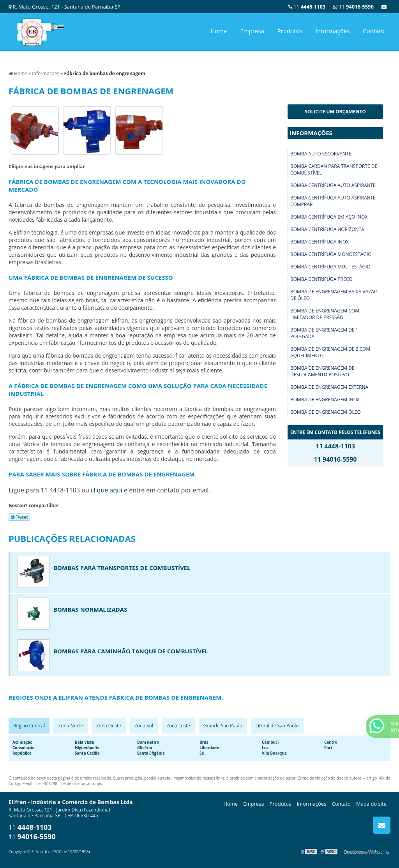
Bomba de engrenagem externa (329, 387)
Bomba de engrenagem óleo (326, 412)
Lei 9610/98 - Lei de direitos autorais (69, 783)
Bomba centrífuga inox (320, 242)
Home (219, 31)
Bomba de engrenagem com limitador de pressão (325, 314)
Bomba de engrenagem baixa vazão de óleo (334, 295)
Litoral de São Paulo (277, 726)
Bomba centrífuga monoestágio (331, 254)
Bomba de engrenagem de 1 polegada (324, 333)
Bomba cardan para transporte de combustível (334, 169)
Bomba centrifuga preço (321, 279)
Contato (374, 31)
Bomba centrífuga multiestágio (330, 267)
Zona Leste (178, 726)
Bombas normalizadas (90, 609)
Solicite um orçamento (335, 112)
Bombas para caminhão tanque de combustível (131, 651)
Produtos (290, 31)
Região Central (29, 726)
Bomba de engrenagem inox (325, 400)
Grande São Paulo (223, 726)
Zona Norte (70, 726)
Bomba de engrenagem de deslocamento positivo (322, 371)
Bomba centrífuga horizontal (328, 229)
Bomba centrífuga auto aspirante (333, 185)
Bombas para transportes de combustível (122, 568)
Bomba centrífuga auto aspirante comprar (333, 201)
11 (353, 7)
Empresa (252, 31)
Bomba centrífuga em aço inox (329, 217)
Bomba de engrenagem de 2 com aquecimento (330, 352)
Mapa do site (371, 804)
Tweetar (19, 517)
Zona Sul (144, 726)
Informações (333, 31)
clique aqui (107, 490)
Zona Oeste (109, 726)
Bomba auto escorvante (321, 154)
